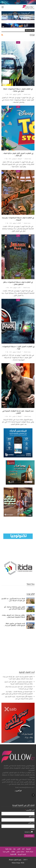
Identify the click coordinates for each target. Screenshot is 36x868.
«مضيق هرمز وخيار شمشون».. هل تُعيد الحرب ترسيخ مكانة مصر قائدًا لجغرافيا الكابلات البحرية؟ (19, 683)
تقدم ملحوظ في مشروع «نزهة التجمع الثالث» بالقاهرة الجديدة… (14, 624)
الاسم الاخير (31, 823)
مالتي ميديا (6, 852)
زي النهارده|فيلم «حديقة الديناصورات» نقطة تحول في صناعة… (18, 90)
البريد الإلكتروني (30, 810)
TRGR (22, 863)
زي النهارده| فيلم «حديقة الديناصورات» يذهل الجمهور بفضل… (18, 283)
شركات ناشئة (30, 852)
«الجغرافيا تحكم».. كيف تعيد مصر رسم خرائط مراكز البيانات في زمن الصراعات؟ (19, 688)
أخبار (23, 849)
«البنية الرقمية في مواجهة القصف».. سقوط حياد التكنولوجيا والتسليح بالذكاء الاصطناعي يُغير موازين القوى (17, 693)
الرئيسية (28, 849)
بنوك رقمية (8, 849)
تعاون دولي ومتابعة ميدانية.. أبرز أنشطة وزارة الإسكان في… (15, 608)
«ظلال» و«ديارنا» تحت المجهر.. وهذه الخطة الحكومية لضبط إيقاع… (14, 616)
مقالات (13, 852)
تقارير (18, 42)
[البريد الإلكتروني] (18, 814)
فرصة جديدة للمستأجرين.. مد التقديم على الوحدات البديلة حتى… (13, 600)
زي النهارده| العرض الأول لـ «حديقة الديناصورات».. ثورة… (18, 348)
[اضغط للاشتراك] (29, 836)
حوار (14, 849)
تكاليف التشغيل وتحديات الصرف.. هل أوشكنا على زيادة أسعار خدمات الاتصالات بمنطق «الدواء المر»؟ (18, 678)
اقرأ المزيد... (18, 791)
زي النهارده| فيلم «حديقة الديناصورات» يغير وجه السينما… (18, 219)
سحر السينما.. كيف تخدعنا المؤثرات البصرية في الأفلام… (18, 412)
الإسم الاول (32, 817)
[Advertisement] (18, 650)
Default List (29, 832)
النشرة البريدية (22, 854)
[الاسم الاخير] (18, 826)
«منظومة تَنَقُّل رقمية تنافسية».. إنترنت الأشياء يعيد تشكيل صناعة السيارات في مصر (19, 698)
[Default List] (32, 832)
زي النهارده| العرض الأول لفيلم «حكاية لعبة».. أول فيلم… (18, 154)
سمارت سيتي (20, 852)
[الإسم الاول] (18, 820)
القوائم (33, 829)
